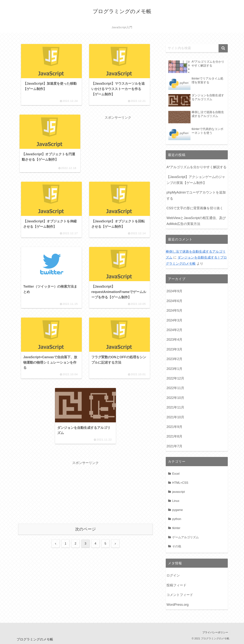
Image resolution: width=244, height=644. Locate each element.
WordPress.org (178, 605)
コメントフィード (180, 595)
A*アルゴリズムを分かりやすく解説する (196, 167)
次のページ (86, 531)
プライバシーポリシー (215, 632)
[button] (223, 48)
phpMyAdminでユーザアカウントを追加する (196, 195)
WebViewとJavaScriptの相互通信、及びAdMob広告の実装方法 (196, 221)
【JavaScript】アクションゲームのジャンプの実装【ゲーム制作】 (196, 180)
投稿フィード (176, 585)
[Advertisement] (118, 147)
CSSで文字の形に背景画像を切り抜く (195, 208)
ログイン (173, 575)
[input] (197, 48)
